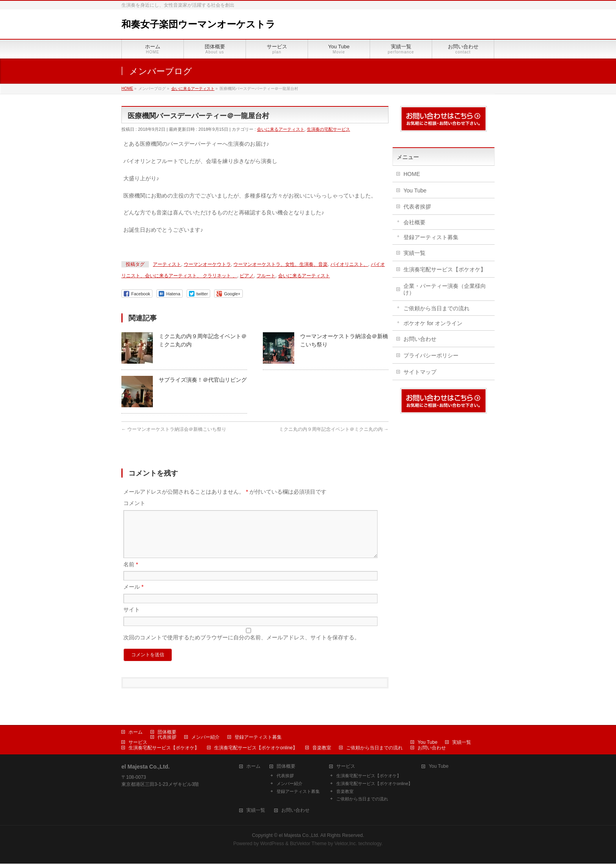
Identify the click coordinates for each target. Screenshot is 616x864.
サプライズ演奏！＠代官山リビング (203, 380)
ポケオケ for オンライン (433, 323)
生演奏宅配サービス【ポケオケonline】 (256, 748)
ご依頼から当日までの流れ (436, 308)
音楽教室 (322, 748)
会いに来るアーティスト (281, 129)
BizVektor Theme (308, 844)
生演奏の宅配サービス (328, 129)
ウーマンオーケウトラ (207, 264)
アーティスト (167, 264)
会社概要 (414, 222)
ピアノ (247, 276)
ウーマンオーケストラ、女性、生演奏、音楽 (280, 264)
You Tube (415, 190)
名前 (131, 574)
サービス (138, 743)
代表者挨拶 (417, 207)
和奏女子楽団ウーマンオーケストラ (198, 24)
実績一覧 (414, 253)
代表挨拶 (167, 738)
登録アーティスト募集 (431, 237)
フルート (266, 276)
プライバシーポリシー (431, 355)
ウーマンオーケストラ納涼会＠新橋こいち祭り (174, 429)
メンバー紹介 (205, 738)
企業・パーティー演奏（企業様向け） (445, 289)
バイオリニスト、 (349, 264)
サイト (132, 619)
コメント (134, 503)
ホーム (136, 732)
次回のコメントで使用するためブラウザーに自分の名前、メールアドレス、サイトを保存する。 (242, 647)
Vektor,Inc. (346, 844)
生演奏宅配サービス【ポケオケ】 (445, 269)
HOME (412, 174)
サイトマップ (420, 372)
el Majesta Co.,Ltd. (299, 836)
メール (133, 596)
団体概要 (167, 732)
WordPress (272, 844)
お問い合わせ (420, 339)
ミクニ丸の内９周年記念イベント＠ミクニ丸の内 (334, 429)
